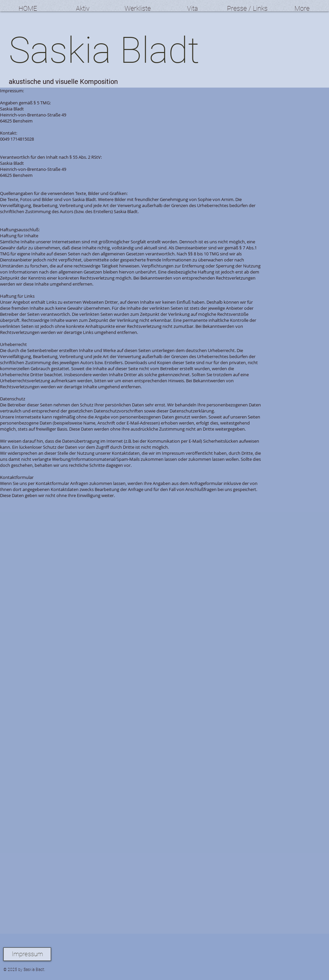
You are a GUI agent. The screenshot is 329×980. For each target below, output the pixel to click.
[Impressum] (27, 954)
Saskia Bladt (104, 50)
